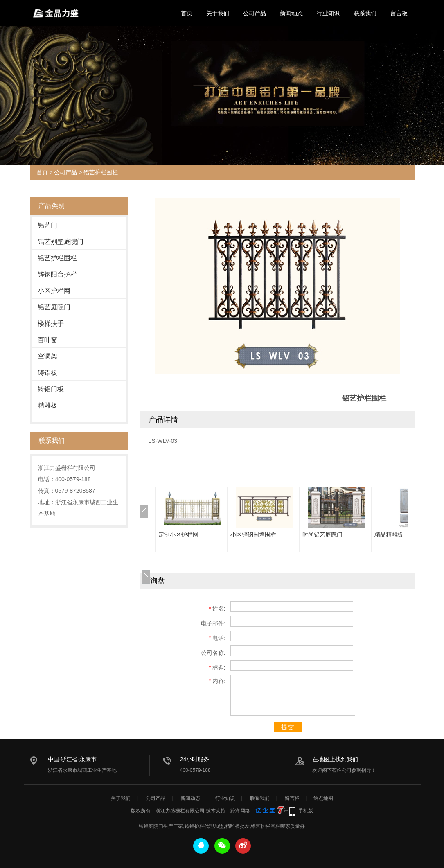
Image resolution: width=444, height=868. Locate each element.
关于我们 (218, 13)
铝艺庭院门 (54, 307)
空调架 (47, 356)
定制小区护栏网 (178, 534)
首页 (187, 13)
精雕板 (47, 405)
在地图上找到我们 (335, 759)
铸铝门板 (51, 389)
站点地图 (323, 798)
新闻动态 (291, 13)
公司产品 (255, 13)
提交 (288, 727)
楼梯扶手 (51, 324)
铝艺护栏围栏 (101, 172)
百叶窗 (47, 340)
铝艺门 (47, 225)
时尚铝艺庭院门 (322, 534)
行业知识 (328, 13)
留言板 (399, 13)
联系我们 (365, 13)
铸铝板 (47, 373)
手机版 (306, 811)
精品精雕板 (389, 534)
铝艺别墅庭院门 (61, 242)
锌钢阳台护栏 (57, 274)
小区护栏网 (54, 291)
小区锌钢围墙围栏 (253, 534)
